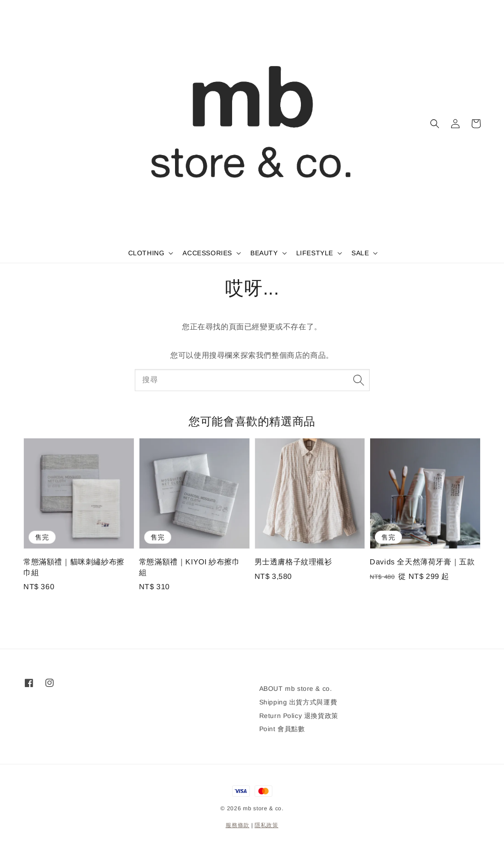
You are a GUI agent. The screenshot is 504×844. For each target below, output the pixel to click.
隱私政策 (267, 825)
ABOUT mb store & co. (296, 689)
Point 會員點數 (282, 729)
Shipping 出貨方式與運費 (298, 702)
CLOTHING (146, 253)
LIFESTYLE (315, 253)
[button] (435, 124)
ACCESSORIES (207, 253)
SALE (360, 253)
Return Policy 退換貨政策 (299, 716)
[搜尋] (359, 380)
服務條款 (237, 825)
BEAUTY (264, 253)
